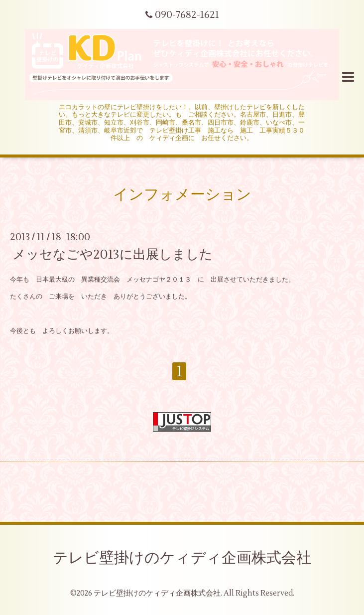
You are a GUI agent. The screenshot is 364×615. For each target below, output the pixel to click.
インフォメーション (182, 195)
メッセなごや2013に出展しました (113, 255)
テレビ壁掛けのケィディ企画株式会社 (182, 558)
